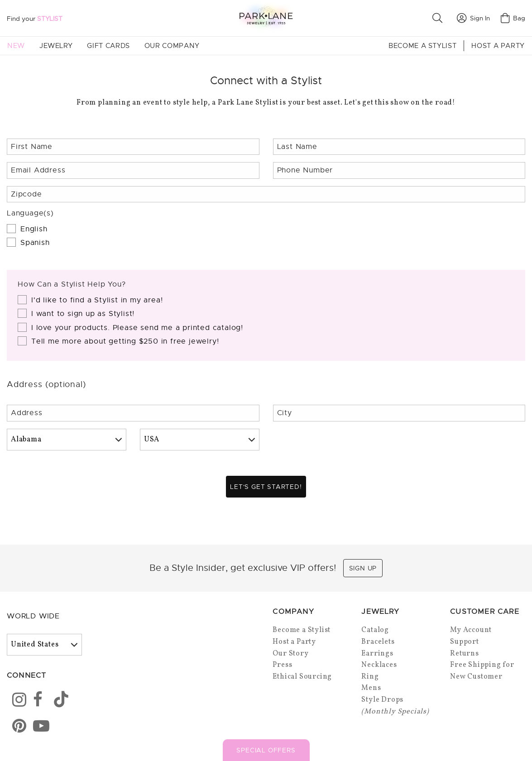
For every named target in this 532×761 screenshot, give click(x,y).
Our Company (172, 46)
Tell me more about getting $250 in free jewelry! (125, 341)
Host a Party (498, 46)
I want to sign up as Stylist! (83, 314)
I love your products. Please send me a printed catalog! (137, 328)
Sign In (473, 18)
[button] (439, 18)
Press (282, 667)
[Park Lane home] (266, 18)
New (16, 46)
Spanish (35, 243)
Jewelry (56, 46)
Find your (35, 19)
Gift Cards (108, 46)
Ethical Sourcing (302, 679)
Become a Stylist (422, 46)
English (34, 229)
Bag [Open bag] (513, 18)
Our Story (290, 656)
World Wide (33, 618)
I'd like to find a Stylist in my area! (97, 300)
